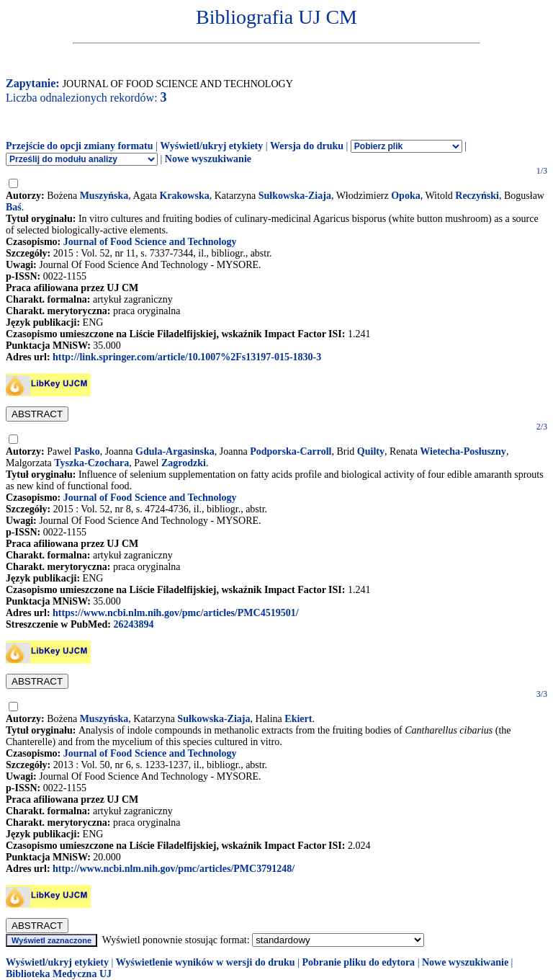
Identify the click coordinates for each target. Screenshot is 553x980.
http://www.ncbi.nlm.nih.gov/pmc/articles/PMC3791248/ (174, 869)
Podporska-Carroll (291, 451)
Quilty (371, 451)
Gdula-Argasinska (175, 451)
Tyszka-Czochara (91, 463)
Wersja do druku (307, 146)
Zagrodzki (184, 463)
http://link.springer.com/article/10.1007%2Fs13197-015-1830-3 (187, 357)
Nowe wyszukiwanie (208, 159)
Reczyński (477, 196)
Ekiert (298, 719)
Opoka (405, 196)
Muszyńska (104, 196)
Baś (14, 207)
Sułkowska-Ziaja (295, 196)
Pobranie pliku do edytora (358, 962)
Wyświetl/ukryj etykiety (211, 146)
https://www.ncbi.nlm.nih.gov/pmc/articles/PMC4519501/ (175, 613)
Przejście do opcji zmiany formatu (80, 146)
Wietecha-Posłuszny (463, 451)
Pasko (87, 451)
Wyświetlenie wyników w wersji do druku (206, 962)
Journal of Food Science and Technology (150, 242)
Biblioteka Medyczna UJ (59, 974)
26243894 (133, 624)
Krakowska (184, 196)
